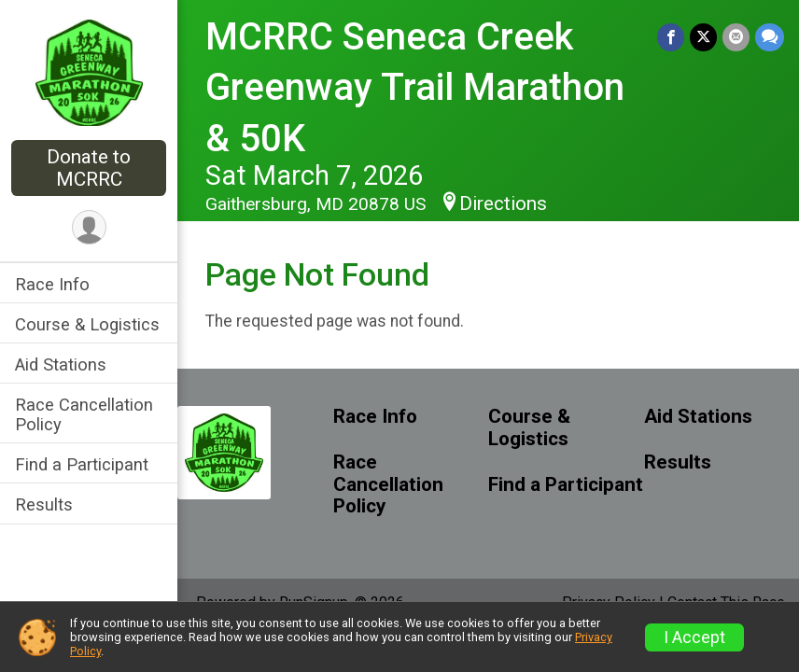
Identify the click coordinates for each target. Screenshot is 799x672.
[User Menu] (89, 227)
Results (44, 504)
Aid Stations (61, 364)
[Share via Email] (736, 37)
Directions (503, 203)
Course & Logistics (87, 324)
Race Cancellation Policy (84, 414)
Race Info (52, 284)
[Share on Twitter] (703, 37)
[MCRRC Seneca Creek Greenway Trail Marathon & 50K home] (89, 72)
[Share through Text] (770, 37)
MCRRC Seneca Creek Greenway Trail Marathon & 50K (415, 88)
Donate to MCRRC (89, 168)
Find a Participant (82, 464)
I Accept (694, 637)
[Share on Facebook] (671, 37)
